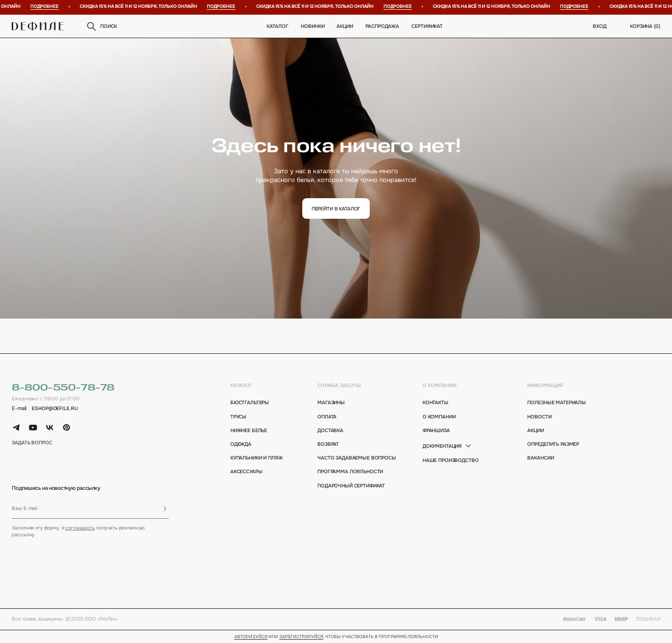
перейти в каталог (336, 209)
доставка (330, 430)
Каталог (278, 26)
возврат (328, 444)
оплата (327, 417)
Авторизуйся (251, 637)
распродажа (383, 26)
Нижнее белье (249, 430)
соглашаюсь (80, 528)
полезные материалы (557, 402)
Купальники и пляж (257, 458)
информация (545, 385)
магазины (331, 402)
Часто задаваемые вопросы (352, 458)
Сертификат (427, 26)
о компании (439, 385)
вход (599, 26)
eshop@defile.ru (55, 408)
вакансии (540, 458)
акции (535, 430)
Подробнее (47, 7)
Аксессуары (246, 471)
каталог (241, 385)
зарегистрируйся (301, 637)
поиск (101, 26)
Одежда (241, 444)
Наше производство (451, 460)
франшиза (436, 430)
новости (539, 417)
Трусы (238, 417)
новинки (313, 26)
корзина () (645, 26)
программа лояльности (350, 471)
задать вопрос (32, 443)
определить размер (553, 444)
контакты (436, 402)
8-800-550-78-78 (63, 388)
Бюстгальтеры (250, 402)
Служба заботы (339, 385)
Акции (345, 26)
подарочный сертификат (351, 486)
